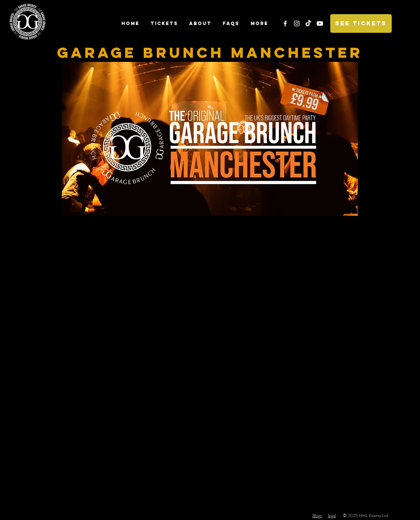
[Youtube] (320, 23)
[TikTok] (308, 23)
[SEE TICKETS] (361, 23)
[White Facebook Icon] (285, 23)
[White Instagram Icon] (297, 23)
